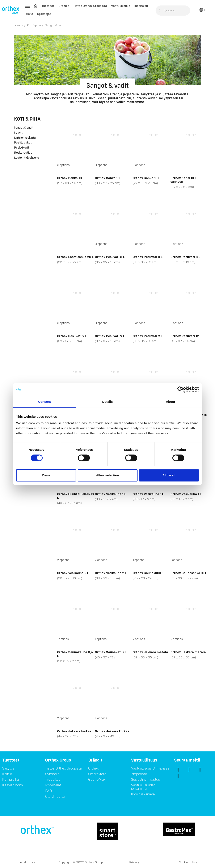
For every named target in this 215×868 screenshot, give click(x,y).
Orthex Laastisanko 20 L (75, 257)
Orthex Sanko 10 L (71, 178)
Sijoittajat (44, 14)
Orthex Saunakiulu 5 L (149, 573)
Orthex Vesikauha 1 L (110, 494)
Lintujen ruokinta (25, 138)
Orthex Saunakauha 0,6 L (75, 654)
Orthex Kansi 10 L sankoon (184, 180)
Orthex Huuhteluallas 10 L (75, 496)
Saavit (18, 133)
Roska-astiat (23, 153)
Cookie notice (188, 862)
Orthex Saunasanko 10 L (189, 573)
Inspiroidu (141, 6)
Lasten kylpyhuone (27, 158)
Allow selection (107, 475)
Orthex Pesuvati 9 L (72, 336)
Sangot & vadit (24, 128)
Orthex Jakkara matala (150, 652)
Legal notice (27, 862)
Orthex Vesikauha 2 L (73, 573)
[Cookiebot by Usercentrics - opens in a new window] (180, 389)
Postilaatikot (23, 143)
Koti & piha (27, 119)
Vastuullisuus (121, 6)
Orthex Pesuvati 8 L (110, 257)
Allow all (169, 475)
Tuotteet (48, 6)
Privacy (134, 862)
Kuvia (29, 14)
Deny (46, 475)
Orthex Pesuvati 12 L (186, 336)
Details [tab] (107, 402)
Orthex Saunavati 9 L (111, 652)
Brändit (64, 6)
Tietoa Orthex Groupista (90, 6)
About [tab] (170, 402)
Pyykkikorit (22, 148)
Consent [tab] (45, 402)
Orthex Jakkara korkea (74, 731)
